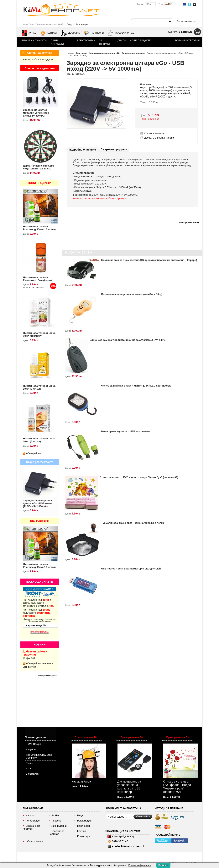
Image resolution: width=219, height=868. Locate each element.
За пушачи (82, 53)
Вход (69, 24)
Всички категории (187, 40)
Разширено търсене (186, 21)
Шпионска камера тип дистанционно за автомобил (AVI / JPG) (128, 340)
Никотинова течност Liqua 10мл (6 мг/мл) (39, 440)
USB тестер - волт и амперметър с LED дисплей (131, 569)
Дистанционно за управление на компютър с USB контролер (129, 787)
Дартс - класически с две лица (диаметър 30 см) (39, 167)
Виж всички (29, 667)
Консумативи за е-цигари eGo (104, 53)
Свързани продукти (114, 149)
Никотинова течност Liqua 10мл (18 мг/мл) (39, 334)
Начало (70, 53)
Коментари (84, 836)
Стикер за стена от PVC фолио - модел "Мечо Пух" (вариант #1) (139, 477)
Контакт (49, 33)
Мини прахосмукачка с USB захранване (126, 431)
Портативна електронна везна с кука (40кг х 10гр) (132, 294)
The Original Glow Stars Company (39, 756)
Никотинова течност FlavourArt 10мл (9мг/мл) (38, 279)
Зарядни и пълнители (133, 53)
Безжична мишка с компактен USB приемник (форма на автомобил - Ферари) (149, 260)
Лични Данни (59, 826)
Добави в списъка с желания (160, 138)
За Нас (29, 33)
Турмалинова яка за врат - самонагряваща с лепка (133, 523)
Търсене (56, 821)
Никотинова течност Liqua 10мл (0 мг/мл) (39, 387)
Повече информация (140, 865)
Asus (29, 769)
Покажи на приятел (155, 134)
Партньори (94, 33)
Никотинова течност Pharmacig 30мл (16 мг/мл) (39, 228)
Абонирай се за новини (40, 663)
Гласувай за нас (121, 33)
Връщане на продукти (31, 827)
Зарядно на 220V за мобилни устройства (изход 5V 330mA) (36, 113)
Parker (30, 763)
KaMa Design (34, 744)
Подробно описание (82, 150)
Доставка (70, 33)
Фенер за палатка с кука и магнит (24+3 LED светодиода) (136, 386)
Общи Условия (34, 841)
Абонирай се (34, 453)
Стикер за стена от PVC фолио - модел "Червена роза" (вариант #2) (177, 787)
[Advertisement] (42, 700)
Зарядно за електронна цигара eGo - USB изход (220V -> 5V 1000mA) (38, 503)
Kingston (31, 749)
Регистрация (82, 24)
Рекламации (84, 821)
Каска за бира (81, 781)
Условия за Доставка (56, 832)
